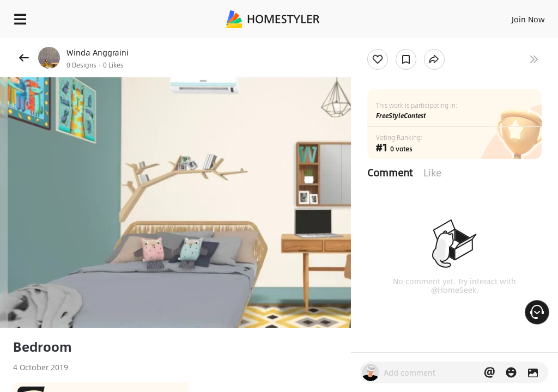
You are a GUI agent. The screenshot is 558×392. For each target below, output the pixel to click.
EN (514, 16)
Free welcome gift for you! (418, 44)
